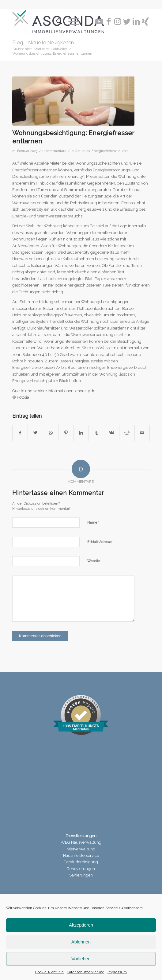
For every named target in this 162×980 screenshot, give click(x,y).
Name (93, 522)
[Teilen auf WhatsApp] (51, 433)
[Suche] (56, 21)
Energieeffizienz (104, 151)
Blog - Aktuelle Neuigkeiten (43, 43)
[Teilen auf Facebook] (20, 433)
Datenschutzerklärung (86, 972)
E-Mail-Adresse (100, 542)
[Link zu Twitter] (127, 21)
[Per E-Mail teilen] (142, 433)
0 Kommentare (54, 151)
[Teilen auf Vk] (112, 433)
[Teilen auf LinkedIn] (81, 433)
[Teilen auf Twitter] (35, 433)
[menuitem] (56, 21)
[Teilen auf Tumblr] (96, 433)
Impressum (117, 972)
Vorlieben (81, 959)
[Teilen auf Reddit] (127, 433)
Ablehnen (81, 942)
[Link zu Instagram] (118, 21)
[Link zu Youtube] (99, 21)
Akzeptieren (81, 925)
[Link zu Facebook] (108, 21)
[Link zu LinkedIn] (136, 21)
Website (94, 561)
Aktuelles (83, 151)
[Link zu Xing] (145, 21)
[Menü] (71, 21)
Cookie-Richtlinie (49, 972)
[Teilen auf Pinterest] (66, 433)
